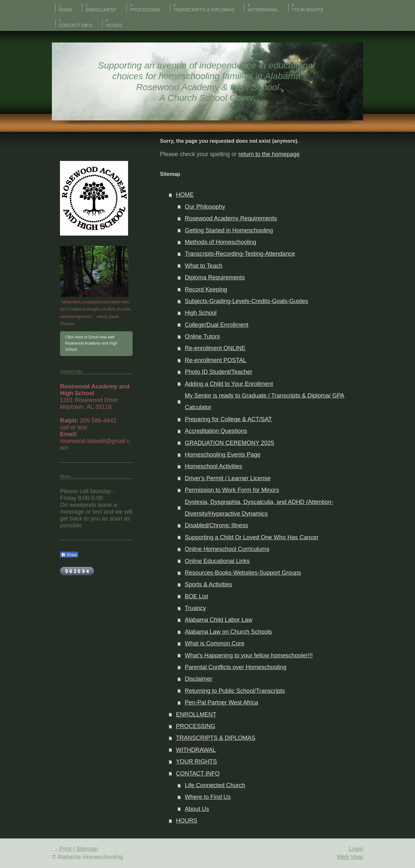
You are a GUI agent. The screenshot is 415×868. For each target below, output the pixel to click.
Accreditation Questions (216, 431)
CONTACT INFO (198, 774)
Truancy (195, 608)
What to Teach (204, 266)
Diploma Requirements (215, 277)
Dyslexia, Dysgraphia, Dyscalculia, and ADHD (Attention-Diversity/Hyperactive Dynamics (259, 508)
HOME (185, 195)
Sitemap (87, 849)
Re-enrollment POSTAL (216, 360)
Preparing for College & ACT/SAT (228, 419)
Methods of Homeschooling (220, 242)
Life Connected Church (215, 785)
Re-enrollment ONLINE (215, 348)
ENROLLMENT (196, 715)
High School (201, 313)
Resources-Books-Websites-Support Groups (243, 573)
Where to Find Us (208, 797)
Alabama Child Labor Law (219, 620)
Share (69, 555)
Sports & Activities (208, 584)
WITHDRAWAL (196, 750)
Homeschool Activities (213, 466)
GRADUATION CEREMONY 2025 (229, 443)
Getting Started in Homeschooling (229, 230)
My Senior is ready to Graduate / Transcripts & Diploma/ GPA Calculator (265, 401)
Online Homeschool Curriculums (227, 549)
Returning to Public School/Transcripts (235, 691)
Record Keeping (206, 289)
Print (63, 849)
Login (356, 849)
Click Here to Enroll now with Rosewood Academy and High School (91, 343)
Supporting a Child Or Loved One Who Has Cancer (252, 537)
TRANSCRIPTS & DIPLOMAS (216, 738)
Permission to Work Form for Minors (232, 490)
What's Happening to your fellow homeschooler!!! (249, 655)
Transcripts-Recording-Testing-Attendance (240, 254)
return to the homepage (269, 154)
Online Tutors (202, 336)
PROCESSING (196, 726)
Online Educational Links (217, 561)
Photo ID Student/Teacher (219, 372)
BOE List (196, 596)
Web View (350, 857)
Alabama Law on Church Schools (228, 632)
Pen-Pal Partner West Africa (221, 703)
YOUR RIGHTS (196, 762)
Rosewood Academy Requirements (231, 218)
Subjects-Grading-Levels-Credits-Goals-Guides (246, 301)
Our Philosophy (205, 207)
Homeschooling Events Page (223, 455)
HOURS (187, 821)
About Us (197, 809)
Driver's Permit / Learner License (228, 478)
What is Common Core (215, 643)
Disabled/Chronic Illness (216, 525)
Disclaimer (199, 679)
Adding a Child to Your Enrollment (229, 384)
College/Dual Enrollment (217, 325)
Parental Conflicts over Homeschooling (236, 667)
